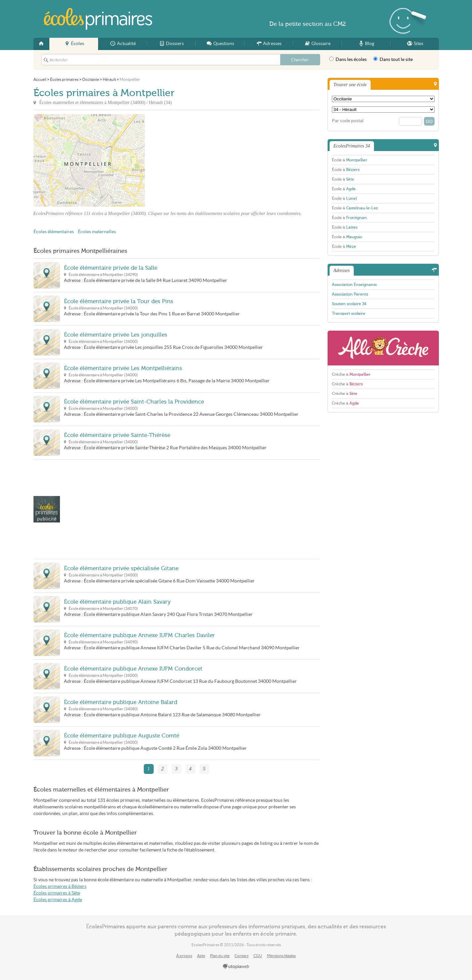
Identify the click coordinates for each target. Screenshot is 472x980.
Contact (241, 956)
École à (350, 160)
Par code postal (348, 121)
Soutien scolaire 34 (349, 304)
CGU (258, 956)
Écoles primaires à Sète (57, 893)
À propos (184, 956)
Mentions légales (281, 956)
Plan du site (220, 956)
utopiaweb (236, 967)
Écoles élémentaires (54, 232)
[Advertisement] (204, 160)
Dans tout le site (393, 59)
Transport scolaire (349, 313)
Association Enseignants (354, 285)
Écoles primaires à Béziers (60, 886)
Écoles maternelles (97, 232)
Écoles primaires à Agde (58, 900)
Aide (201, 956)
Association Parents (350, 294)
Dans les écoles (348, 59)
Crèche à (351, 374)
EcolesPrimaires (98, 19)
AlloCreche (383, 348)
